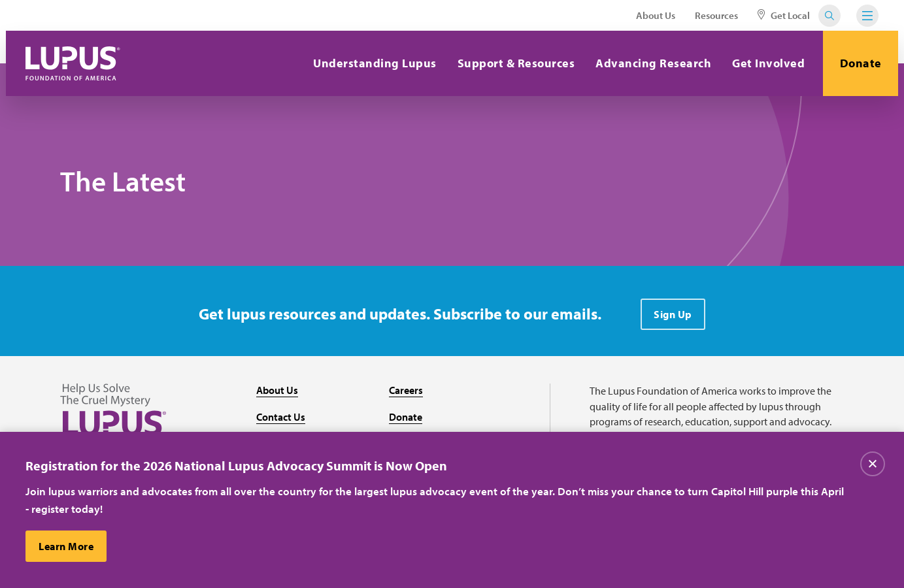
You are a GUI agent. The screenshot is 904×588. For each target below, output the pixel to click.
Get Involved (768, 63)
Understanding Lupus (375, 63)
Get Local (784, 15)
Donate (861, 63)
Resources (716, 15)
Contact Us (281, 417)
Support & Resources (516, 63)
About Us (656, 15)
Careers (406, 390)
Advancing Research (653, 63)
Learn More (66, 546)
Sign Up (673, 314)
